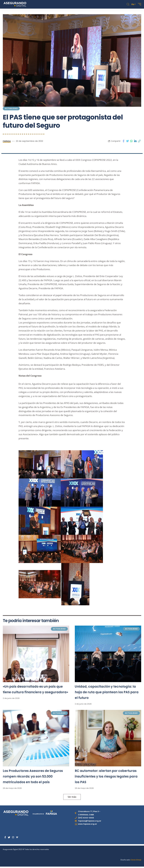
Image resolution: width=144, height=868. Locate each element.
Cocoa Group (136, 860)
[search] (128, 4)
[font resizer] (133, 4)
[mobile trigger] (139, 4)
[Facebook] (5, 837)
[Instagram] (13, 837)
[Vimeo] (17, 837)
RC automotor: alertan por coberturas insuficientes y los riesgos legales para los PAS (106, 776)
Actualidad (11, 108)
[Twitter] (9, 837)
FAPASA (7, 141)
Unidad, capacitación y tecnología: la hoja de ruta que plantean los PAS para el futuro (107, 692)
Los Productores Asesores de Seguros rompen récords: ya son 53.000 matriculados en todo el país (33, 776)
